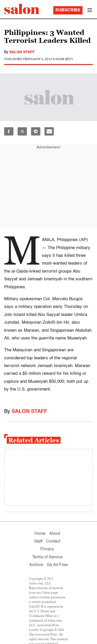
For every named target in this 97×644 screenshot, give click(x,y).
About (55, 534)
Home (40, 534)
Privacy (47, 549)
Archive (36, 565)
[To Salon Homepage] (22, 9)
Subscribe (68, 10)
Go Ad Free (57, 565)
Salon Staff (22, 52)
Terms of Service (47, 557)
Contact (53, 542)
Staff (38, 542)
